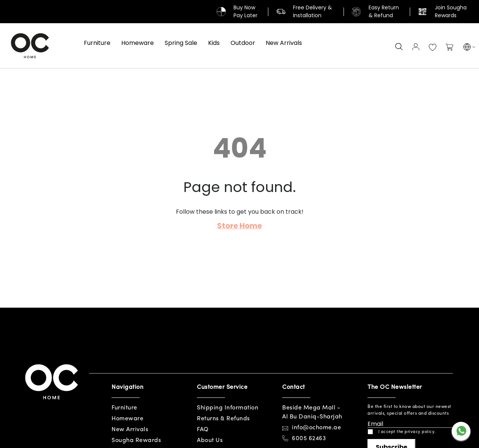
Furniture (124, 408)
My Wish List (433, 48)
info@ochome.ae (316, 428)
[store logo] (30, 46)
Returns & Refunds (223, 419)
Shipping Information (228, 408)
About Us (210, 441)
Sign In (416, 47)
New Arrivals (130, 430)
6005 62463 (309, 439)
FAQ (203, 430)
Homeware (127, 419)
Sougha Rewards (136, 441)
